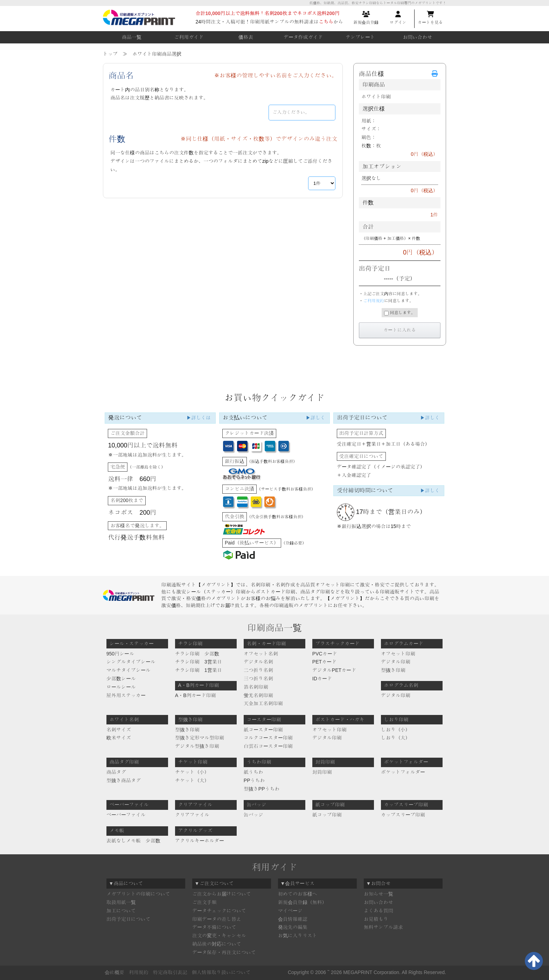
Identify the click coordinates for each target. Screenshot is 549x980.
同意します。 (399, 313)
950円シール (120, 654)
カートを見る (430, 18)
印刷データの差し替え (217, 919)
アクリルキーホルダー (200, 841)
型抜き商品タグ (124, 780)
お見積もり (376, 919)
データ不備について (214, 927)
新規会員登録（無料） (303, 902)
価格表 (246, 37)
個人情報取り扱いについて (221, 972)
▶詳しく (315, 418)
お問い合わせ (417, 37)
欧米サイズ (119, 738)
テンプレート (360, 37)
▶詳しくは (199, 418)
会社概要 (114, 972)
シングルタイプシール (131, 662)
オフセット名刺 (261, 654)
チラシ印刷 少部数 (197, 654)
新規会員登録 (366, 18)
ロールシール (121, 687)
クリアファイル (192, 815)
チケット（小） (192, 772)
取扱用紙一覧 (121, 902)
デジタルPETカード (334, 670)
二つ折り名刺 (258, 670)
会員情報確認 (293, 919)
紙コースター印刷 (263, 730)
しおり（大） (396, 738)
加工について (121, 911)
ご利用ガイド (189, 37)
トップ (110, 54)
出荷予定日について (128, 919)
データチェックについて (219, 911)
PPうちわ (254, 780)
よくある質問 (378, 911)
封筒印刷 (322, 772)
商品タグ (116, 772)
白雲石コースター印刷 (268, 746)
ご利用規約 (374, 301)
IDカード (322, 679)
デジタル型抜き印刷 (197, 746)
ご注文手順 (204, 902)
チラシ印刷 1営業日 (199, 670)
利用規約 (139, 972)
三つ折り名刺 (258, 679)
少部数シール (121, 679)
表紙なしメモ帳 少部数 (133, 841)
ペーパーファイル (126, 815)
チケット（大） (192, 780)
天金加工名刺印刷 (263, 703)
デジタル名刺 (258, 662)
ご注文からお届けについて (222, 894)
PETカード (324, 662)
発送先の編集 (293, 927)
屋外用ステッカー (126, 695)
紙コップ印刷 (327, 815)
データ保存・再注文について (224, 952)
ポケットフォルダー (403, 772)
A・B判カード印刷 (196, 695)
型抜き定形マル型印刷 (200, 738)
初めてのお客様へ (298, 894)
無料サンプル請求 (383, 927)
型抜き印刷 (393, 670)
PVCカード (325, 654)
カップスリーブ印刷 (403, 815)
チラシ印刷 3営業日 (199, 662)
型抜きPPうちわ (262, 789)
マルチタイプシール (128, 670)
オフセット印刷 (398, 654)
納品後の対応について (217, 944)
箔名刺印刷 (256, 687)
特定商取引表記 (170, 972)
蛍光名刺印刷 (258, 695)
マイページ (290, 911)
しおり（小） (396, 730)
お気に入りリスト (298, 936)
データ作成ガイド (303, 37)
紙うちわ (253, 772)
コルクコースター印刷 (268, 738)
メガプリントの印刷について (138, 894)
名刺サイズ (119, 730)
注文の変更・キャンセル (219, 936)
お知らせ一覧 (378, 894)
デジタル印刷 (396, 662)
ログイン (398, 18)
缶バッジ (253, 815)
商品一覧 (132, 37)
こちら (326, 22)
